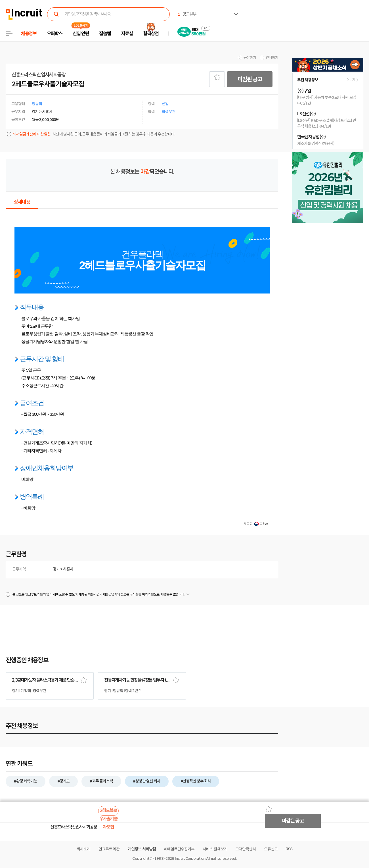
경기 (56, 569)
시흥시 (68, 569)
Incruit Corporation (190, 858)
